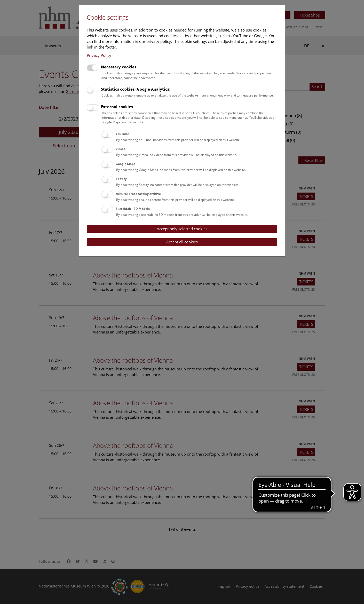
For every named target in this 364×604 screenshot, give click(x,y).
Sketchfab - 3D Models (133, 209)
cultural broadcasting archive (138, 194)
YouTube (122, 134)
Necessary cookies (119, 67)
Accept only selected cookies (182, 229)
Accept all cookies (182, 242)
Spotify (121, 179)
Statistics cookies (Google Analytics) (136, 89)
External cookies (117, 107)
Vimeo (121, 149)
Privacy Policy (99, 55)
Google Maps (125, 164)
